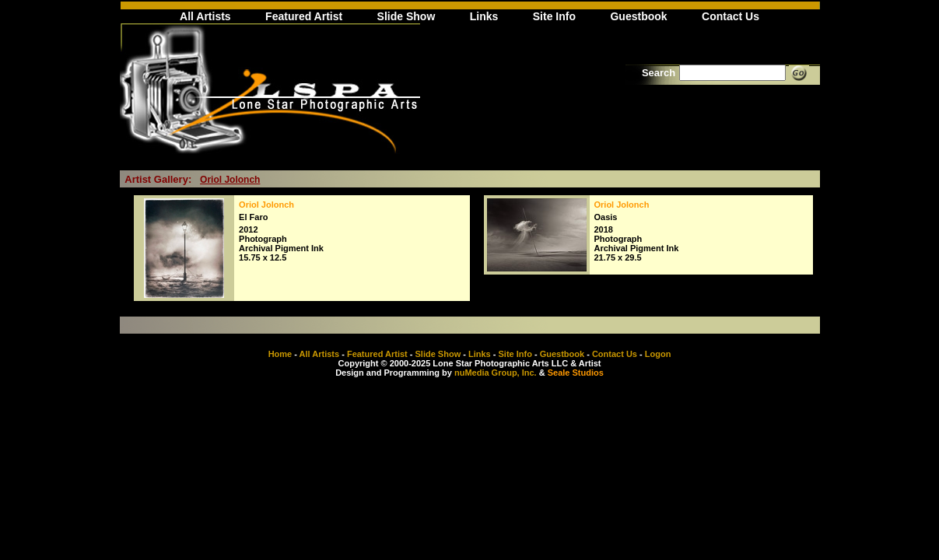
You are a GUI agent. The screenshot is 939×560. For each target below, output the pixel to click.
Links (484, 16)
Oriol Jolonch (230, 180)
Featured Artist (304, 16)
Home (280, 354)
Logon (658, 354)
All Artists (205, 16)
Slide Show (406, 16)
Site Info (554, 16)
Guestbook (638, 16)
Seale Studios (576, 373)
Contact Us (731, 16)
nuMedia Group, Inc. (496, 373)
